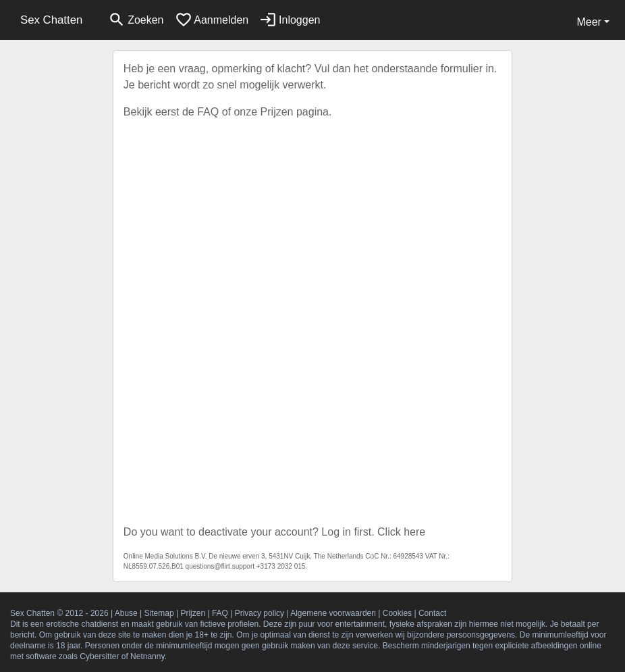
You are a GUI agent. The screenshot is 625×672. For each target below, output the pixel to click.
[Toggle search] (136, 20)
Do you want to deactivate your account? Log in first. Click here (274, 532)
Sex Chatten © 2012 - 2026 (59, 613)
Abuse (126, 613)
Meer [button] (589, 22)
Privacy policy (260, 613)
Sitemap (159, 613)
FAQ (208, 112)
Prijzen (277, 112)
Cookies (397, 613)
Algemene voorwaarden (333, 613)
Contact (432, 613)
